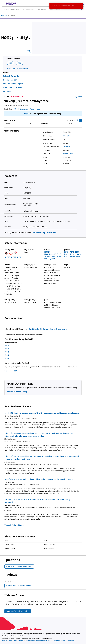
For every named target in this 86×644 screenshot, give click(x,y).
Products (4, 16)
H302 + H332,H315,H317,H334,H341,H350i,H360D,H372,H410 (53, 255)
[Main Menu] (3, 4)
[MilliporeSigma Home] (11, 4)
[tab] (6, 16)
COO (20, 63)
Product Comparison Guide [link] (45, 233)
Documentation (10, 80)
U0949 (7, 349)
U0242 (7, 355)
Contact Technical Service (18, 611)
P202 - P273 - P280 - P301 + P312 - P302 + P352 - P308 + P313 (73, 254)
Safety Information (12, 76)
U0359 (7, 346)
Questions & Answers (13, 87)
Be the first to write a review (20, 586)
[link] (7, 641)
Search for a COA (11, 371)
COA (10, 63)
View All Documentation (17, 69)
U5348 (7, 352)
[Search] (82, 9)
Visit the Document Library (17, 392)
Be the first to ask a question (19, 566)
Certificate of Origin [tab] (39, 329)
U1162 (7, 358)
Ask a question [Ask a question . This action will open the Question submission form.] (36, 109)
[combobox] (43, 9)
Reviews (7, 91)
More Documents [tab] (59, 329)
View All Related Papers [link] (15, 525)
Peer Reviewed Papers (13, 84)
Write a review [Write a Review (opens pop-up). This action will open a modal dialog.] (23, 109)
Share (79, 97)
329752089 (67, 147)
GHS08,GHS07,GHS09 (13, 258)
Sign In (27, 114)
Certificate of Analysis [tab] (16, 329)
